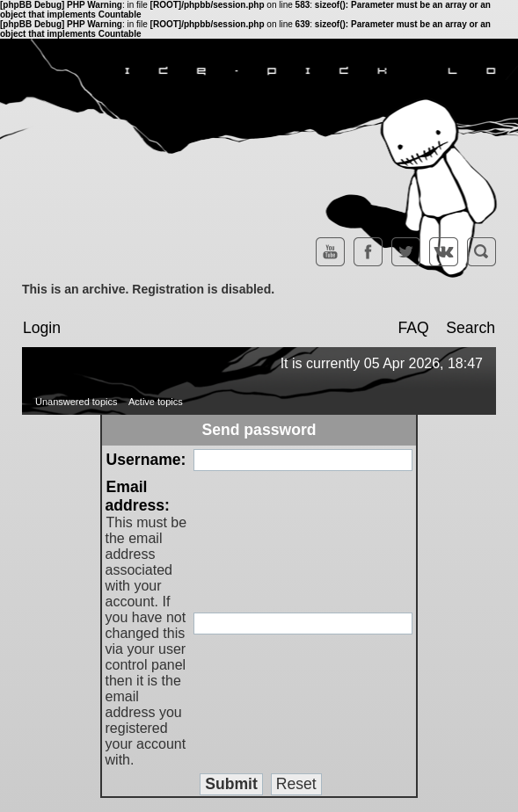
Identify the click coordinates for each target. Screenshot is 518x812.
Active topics (156, 402)
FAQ (413, 328)
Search (471, 328)
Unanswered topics (77, 402)
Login (42, 328)
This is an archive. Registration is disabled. (148, 289)
